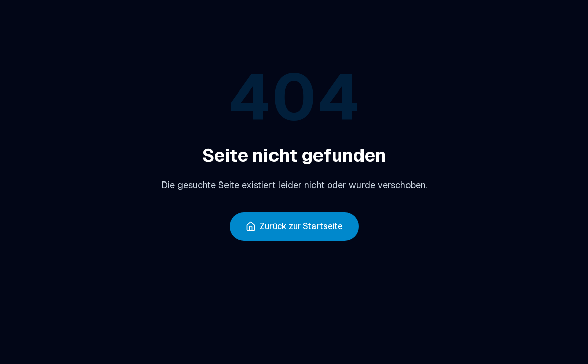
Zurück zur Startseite (294, 226)
